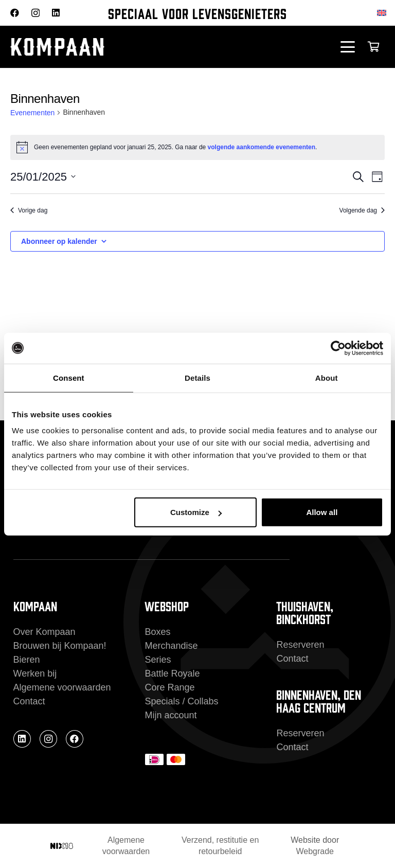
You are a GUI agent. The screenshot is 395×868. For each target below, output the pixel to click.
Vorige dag (29, 210)
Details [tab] (197, 377)
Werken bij (35, 674)
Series (158, 660)
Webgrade (315, 851)
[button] (348, 47)
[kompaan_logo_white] (112, 47)
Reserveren (300, 645)
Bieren (27, 660)
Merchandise (171, 646)
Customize (196, 512)
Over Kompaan (44, 632)
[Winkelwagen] (373, 47)
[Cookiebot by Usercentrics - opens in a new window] (338, 348)
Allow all (322, 512)
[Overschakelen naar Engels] (383, 13)
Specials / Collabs (181, 701)
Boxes (157, 632)
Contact (29, 701)
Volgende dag (362, 210)
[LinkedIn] (56, 13)
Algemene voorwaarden (62, 687)
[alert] (197, 147)
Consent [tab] (69, 377)
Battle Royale (172, 674)
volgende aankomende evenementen (262, 147)
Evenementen (32, 113)
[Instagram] (35, 13)
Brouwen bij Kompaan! (60, 646)
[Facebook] (15, 13)
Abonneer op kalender (59, 241)
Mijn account (170, 715)
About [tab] (327, 377)
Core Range (169, 687)
